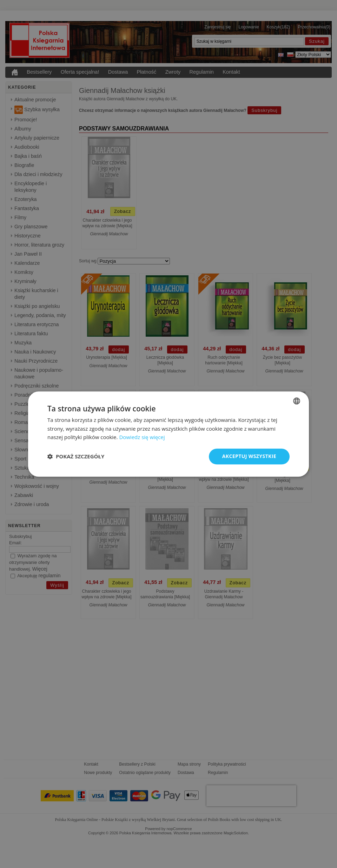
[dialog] (168, 434)
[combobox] (297, 401)
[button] (76, 457)
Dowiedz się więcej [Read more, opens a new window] (142, 437)
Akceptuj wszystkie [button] (249, 456)
